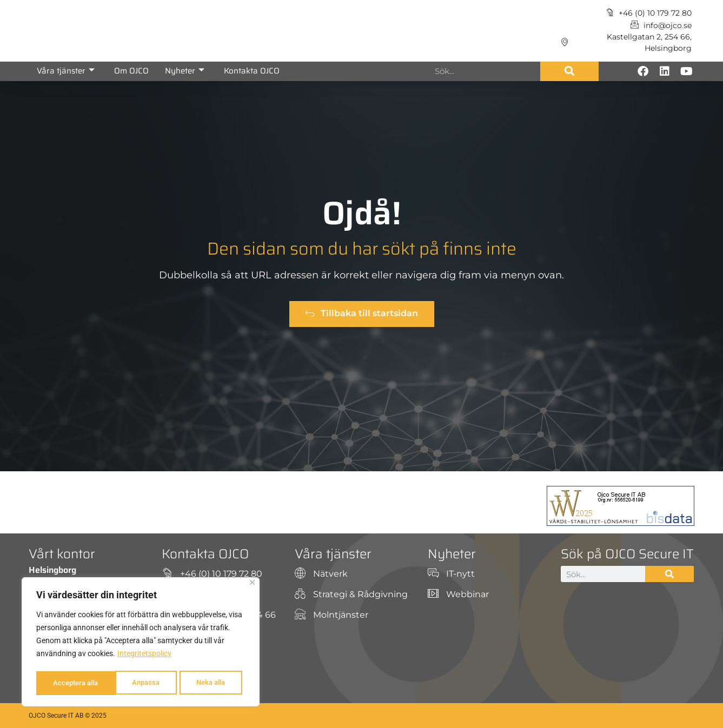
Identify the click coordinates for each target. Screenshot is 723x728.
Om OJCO (131, 71)
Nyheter (185, 71)
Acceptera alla (205, 683)
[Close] (252, 585)
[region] (141, 643)
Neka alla (130, 683)
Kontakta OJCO (252, 71)
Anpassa (66, 683)
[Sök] (569, 71)
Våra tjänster (66, 71)
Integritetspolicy (144, 656)
